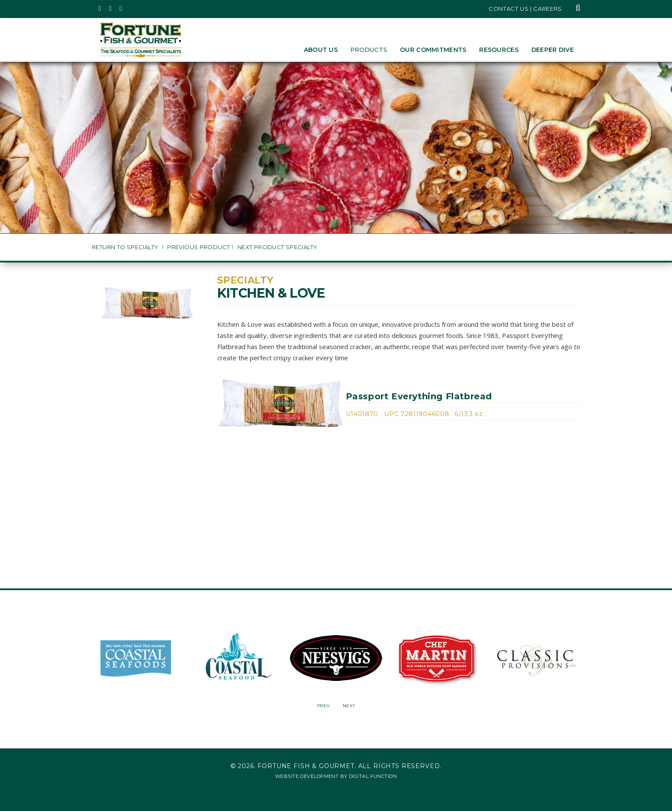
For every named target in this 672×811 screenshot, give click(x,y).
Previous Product (198, 247)
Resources (499, 50)
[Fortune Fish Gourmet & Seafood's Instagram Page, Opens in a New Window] (111, 9)
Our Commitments (433, 50)
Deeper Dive (553, 50)
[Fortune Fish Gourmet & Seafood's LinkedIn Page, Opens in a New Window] (121, 9)
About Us (321, 50)
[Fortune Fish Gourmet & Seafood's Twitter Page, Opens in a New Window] (100, 9)
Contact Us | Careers (525, 9)
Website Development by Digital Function (336, 776)
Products (369, 50)
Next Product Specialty (277, 247)
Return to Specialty (126, 247)
